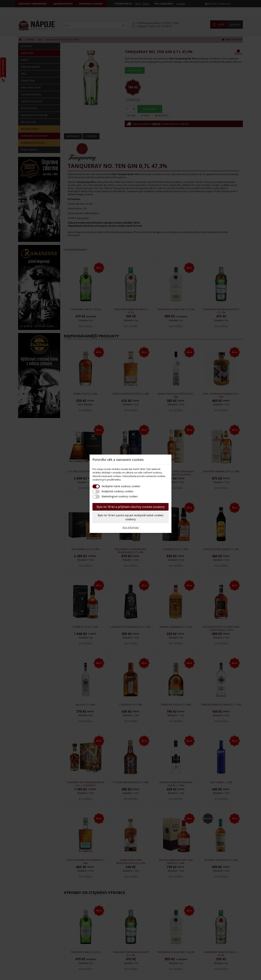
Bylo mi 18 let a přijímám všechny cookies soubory (131, 507)
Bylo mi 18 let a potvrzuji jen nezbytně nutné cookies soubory (131, 517)
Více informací (131, 527)
